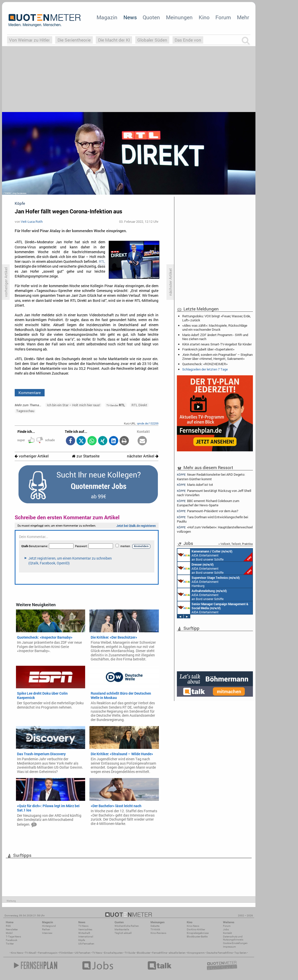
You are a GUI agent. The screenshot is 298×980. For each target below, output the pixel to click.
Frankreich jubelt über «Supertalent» (208, 349)
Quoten (151, 17)
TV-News (83, 926)
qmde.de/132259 (148, 423)
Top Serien (240, 953)
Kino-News (193, 926)
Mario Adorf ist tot (195, 485)
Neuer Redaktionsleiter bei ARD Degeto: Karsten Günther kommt (211, 476)
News (130, 17)
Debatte (155, 926)
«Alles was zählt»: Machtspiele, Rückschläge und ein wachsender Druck (215, 327)
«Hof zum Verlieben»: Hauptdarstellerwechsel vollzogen (215, 529)
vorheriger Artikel (32, 456)
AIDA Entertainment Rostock (213, 608)
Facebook (12, 940)
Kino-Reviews (158, 933)
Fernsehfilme (160, 953)
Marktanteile (122, 929)
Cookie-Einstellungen (235, 943)
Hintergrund (49, 926)
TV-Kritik (155, 929)
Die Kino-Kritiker (196, 929)
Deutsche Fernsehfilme (220, 953)
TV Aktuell (31, 953)
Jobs (226, 929)
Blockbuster (144, 953)
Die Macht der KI (114, 40)
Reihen (46, 929)
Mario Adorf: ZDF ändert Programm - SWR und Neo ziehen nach (215, 337)
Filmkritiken (66, 953)
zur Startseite (86, 456)
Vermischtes (85, 929)
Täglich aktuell (123, 933)
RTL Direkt (139, 405)
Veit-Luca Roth (32, 221)
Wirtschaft (84, 933)
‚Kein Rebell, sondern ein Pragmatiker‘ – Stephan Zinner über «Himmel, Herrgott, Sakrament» (217, 357)
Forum (223, 17)
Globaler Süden (152, 40)
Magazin (107, 17)
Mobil (9, 933)
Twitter (10, 944)
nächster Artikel (143, 456)
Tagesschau (25, 411)
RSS (8, 926)
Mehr (243, 17)
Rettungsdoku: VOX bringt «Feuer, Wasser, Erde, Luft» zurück (217, 318)
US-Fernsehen (86, 944)
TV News (97, 953)
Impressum (229, 947)
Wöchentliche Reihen (127, 926)
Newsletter (12, 929)
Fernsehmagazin (48, 953)
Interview (47, 933)
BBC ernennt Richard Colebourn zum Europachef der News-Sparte (208, 503)
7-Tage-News (13, 937)
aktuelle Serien (177, 953)
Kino (204, 17)
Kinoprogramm (196, 953)
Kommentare (30, 393)
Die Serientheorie (74, 40)
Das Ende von (188, 40)
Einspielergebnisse (198, 933)
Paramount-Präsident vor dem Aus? (208, 511)
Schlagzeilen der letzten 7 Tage (205, 369)
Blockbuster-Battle (197, 937)
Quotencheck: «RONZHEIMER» (205, 364)
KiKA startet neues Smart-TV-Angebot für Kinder (217, 344)
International (86, 937)
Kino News (17, 953)
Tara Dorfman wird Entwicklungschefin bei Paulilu (212, 519)
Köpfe (82, 940)
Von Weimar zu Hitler (30, 40)
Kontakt (227, 933)
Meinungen (179, 17)
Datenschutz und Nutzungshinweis (233, 938)
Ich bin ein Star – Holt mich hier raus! (73, 405)
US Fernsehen (83, 953)
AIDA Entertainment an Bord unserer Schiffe (215, 555)
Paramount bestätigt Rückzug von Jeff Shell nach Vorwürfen (214, 493)
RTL (102, 262)
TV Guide (130, 953)
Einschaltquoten (113, 953)
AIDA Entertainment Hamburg (209, 581)
